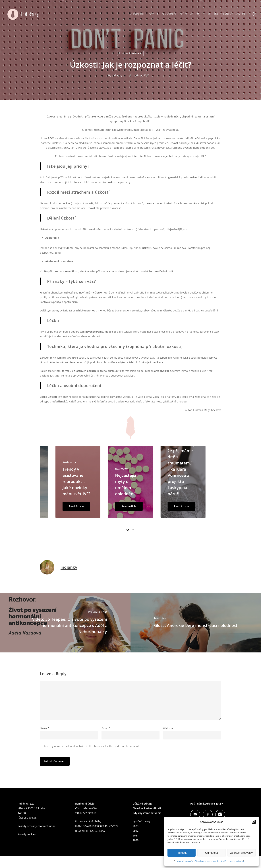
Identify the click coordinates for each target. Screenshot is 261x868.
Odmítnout (212, 853)
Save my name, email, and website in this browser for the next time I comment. (92, 746)
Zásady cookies (185, 861)
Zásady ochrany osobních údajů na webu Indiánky (219, 861)
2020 (136, 840)
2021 (136, 835)
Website (168, 728)
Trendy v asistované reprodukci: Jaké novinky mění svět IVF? (76, 481)
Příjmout (182, 853)
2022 (136, 831)
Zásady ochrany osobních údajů (37, 826)
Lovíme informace (130, 53)
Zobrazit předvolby (242, 853)
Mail (195, 814)
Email (106, 728)
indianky (117, 75)
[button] (254, 822)
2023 (136, 826)
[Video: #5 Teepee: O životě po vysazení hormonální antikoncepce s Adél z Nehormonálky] (65, 623)
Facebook (208, 814)
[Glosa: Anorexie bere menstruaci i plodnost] (196, 623)
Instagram (220, 814)
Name (45, 728)
